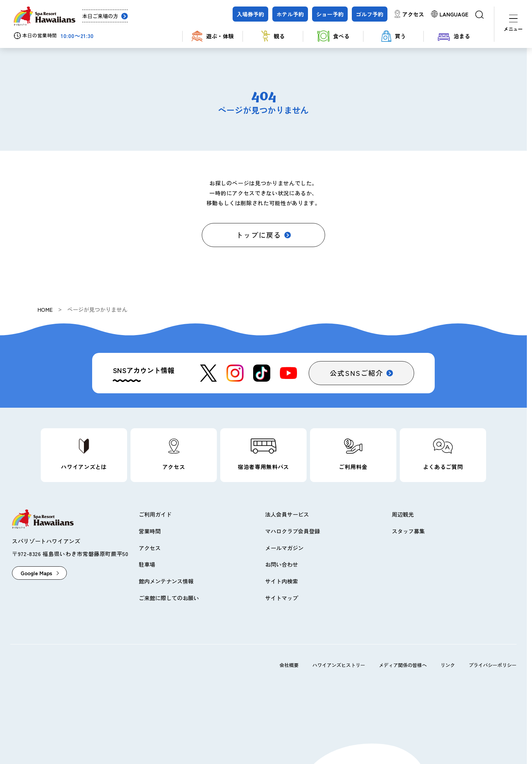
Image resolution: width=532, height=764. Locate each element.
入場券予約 (250, 14)
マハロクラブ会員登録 (293, 531)
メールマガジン (284, 548)
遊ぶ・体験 (213, 36)
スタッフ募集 (408, 531)
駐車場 (147, 564)
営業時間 (150, 531)
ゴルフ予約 (370, 14)
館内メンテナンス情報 (166, 581)
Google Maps (36, 573)
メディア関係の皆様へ (403, 665)
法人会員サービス (287, 514)
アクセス (413, 14)
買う (394, 36)
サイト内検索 (282, 581)
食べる (333, 36)
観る (273, 36)
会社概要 (289, 665)
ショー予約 (330, 14)
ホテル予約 (290, 14)
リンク (448, 665)
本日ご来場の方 (100, 16)
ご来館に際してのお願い (169, 598)
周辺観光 (403, 514)
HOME (45, 309)
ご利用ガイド (155, 514)
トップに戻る (259, 235)
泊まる (454, 36)
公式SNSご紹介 (357, 373)
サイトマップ (282, 598)
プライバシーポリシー (493, 665)
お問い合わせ (282, 564)
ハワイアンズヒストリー (339, 665)
